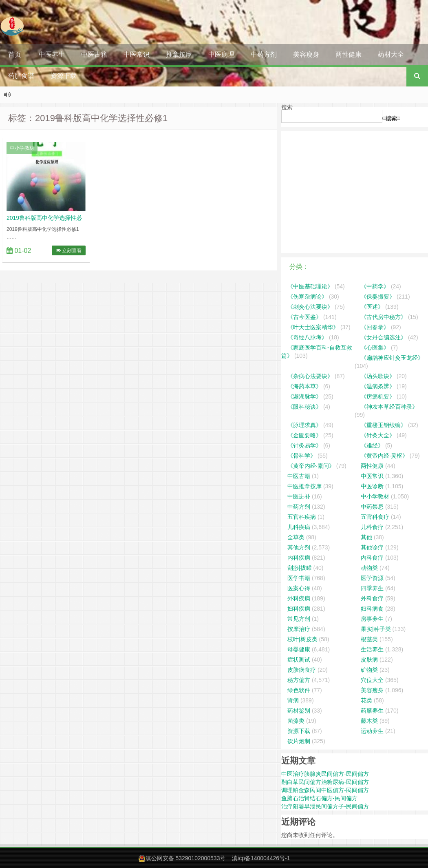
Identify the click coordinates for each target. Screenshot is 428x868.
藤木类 (369, 721)
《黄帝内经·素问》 (311, 466)
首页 (15, 54)
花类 (366, 700)
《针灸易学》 (304, 445)
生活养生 (372, 649)
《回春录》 (375, 327)
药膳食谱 (21, 76)
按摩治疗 (299, 629)
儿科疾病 (299, 527)
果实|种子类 (376, 629)
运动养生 (372, 731)
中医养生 (52, 54)
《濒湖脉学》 (304, 396)
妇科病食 (372, 609)
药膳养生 (372, 711)
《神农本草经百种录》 (389, 407)
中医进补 (299, 496)
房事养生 (372, 619)
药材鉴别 (299, 711)
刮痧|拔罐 (300, 568)
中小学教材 (22, 148)
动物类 (369, 568)
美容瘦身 (306, 54)
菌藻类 (296, 721)
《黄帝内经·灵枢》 (384, 456)
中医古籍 (94, 54)
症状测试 (299, 660)
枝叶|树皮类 (302, 639)
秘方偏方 (299, 680)
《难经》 (372, 445)
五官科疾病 (302, 517)
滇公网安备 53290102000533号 (186, 858)
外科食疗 (372, 598)
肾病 (293, 700)
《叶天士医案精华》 (313, 327)
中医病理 (221, 54)
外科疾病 (299, 598)
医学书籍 (299, 578)
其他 (366, 537)
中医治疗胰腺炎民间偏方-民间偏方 (325, 774)
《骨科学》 (302, 456)
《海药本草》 (304, 386)
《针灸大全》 (378, 435)
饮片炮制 (299, 741)
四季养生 (372, 588)
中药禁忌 (372, 507)
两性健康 (349, 54)
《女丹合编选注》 (384, 337)
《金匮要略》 (304, 435)
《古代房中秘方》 (384, 317)
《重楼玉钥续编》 (384, 425)
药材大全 (391, 54)
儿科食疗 (372, 527)
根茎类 (369, 639)
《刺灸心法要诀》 (310, 307)
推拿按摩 (179, 54)
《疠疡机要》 (378, 396)
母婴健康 (299, 649)
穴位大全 (372, 680)
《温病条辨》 (378, 386)
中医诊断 (372, 486)
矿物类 (369, 670)
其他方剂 (299, 547)
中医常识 (137, 54)
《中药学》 (375, 286)
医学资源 (372, 578)
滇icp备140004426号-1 (261, 858)
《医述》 (372, 307)
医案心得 (299, 588)
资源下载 (64, 76)
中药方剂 (264, 54)
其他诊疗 (372, 547)
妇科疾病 (299, 609)
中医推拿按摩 (304, 486)
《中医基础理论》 (310, 286)
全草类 (296, 537)
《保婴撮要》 (378, 297)
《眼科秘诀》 (304, 407)
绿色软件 (299, 690)
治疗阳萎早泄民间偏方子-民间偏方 (325, 806)
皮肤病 (369, 660)
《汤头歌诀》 (378, 376)
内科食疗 (372, 558)
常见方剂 (299, 619)
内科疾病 (299, 558)
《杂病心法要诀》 (310, 376)
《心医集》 (375, 348)
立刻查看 (69, 250)
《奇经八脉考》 (307, 337)
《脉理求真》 (304, 425)
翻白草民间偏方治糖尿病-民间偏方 (325, 782)
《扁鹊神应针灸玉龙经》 (392, 358)
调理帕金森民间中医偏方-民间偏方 (325, 790)
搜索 (287, 107)
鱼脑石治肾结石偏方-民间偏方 (319, 798)
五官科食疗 (375, 517)
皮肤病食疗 (302, 670)
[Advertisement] (355, 192)
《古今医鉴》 (304, 317)
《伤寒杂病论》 (307, 297)
